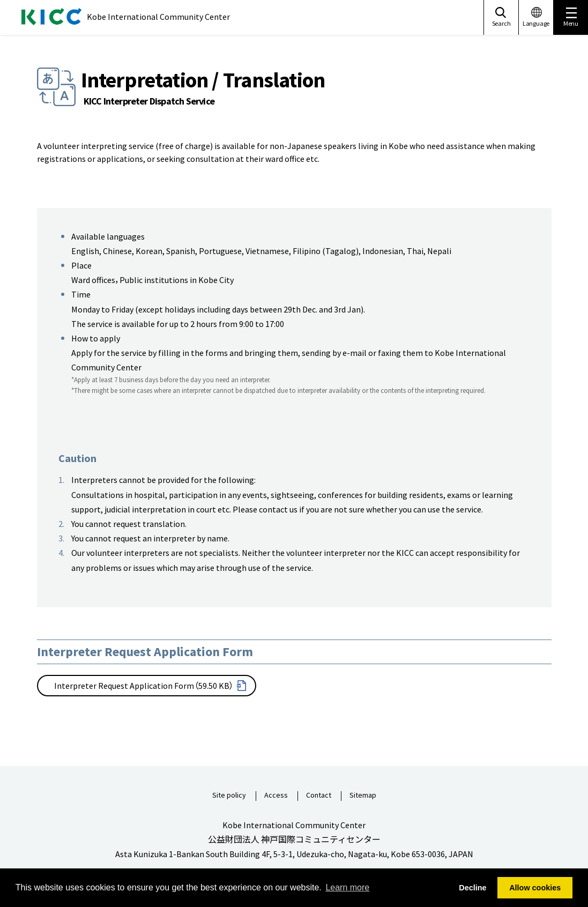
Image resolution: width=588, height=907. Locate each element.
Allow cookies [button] (535, 888)
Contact (319, 796)
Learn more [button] (347, 887)
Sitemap (363, 796)
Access (276, 796)
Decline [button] (472, 888)
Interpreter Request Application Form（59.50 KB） (144, 686)
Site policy (229, 796)
